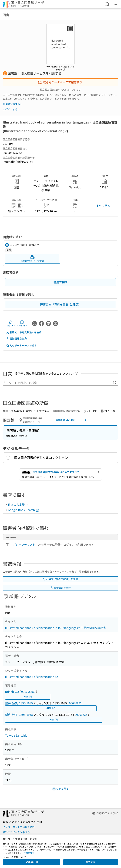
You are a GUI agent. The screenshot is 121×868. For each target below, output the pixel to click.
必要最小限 (32, 862)
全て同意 (91, 862)
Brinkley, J (12, 692)
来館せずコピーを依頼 (32, 259)
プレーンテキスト (24, 545)
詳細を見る (29, 852)
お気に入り (11, 323)
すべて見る (103, 206)
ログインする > (11, 109)
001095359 (28, 692)
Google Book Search (23, 510)
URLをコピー (22, 323)
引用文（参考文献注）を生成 (24, 332)
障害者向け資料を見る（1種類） (61, 304)
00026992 (75, 703)
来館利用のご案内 (72, 420)
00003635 (81, 715)
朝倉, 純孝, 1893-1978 (19, 715)
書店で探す (60, 282)
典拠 (28, 697)
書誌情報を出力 (16, 338)
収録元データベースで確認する (60, 82)
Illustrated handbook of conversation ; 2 (31, 677)
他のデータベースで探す (21, 345)
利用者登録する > (12, 104)
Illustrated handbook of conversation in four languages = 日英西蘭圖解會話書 (56, 628)
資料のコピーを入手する (16, 832)
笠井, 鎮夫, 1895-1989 (19, 703)
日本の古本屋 (18, 505)
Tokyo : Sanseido (16, 735)
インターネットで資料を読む (19, 827)
